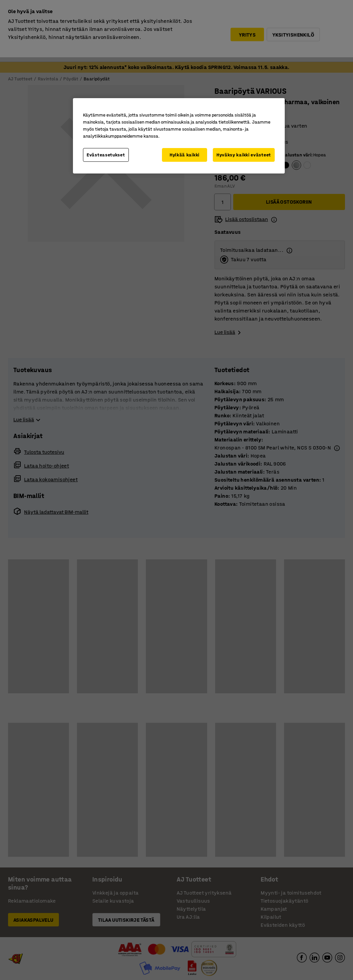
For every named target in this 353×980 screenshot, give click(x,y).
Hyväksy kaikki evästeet (244, 155)
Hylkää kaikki (185, 155)
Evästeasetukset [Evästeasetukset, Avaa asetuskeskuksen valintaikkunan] (106, 155)
